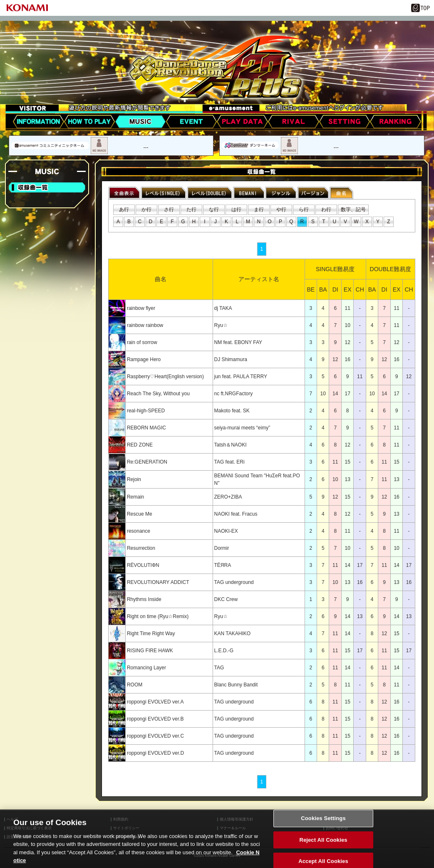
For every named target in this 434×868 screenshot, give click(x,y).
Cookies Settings (323, 825)
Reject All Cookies (323, 847)
